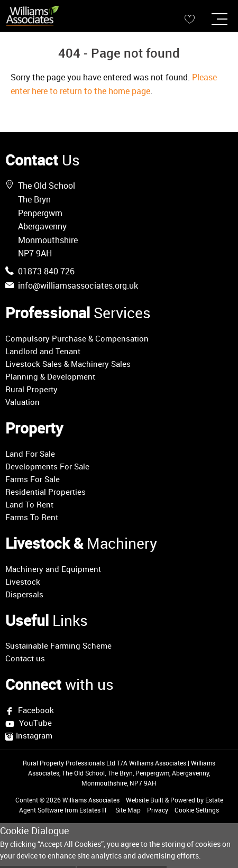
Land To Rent (29, 504)
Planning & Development (50, 376)
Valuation (22, 402)
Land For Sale (30, 454)
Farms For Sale (33, 479)
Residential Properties (45, 492)
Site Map (128, 810)
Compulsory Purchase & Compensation (77, 338)
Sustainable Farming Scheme (58, 645)
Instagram (34, 735)
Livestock (23, 581)
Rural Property (31, 389)
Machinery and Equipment (53, 569)
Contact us (25, 658)
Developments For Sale (47, 466)
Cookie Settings (197, 810)
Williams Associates (91, 800)
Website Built (145, 800)
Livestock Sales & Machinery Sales (68, 364)
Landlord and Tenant (43, 351)
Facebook (35, 710)
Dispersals (24, 594)
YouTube (34, 723)
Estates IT (93, 810)
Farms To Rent (32, 517)
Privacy (158, 810)
